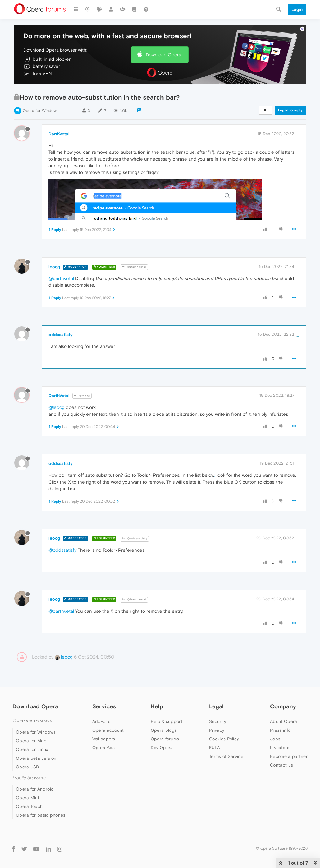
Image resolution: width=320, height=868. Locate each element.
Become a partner (289, 756)
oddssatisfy (61, 335)
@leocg (82, 396)
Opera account (108, 730)
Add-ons (101, 721)
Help (157, 706)
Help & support (167, 721)
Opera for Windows (41, 111)
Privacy (217, 730)
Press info (280, 730)
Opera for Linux (32, 749)
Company (283, 706)
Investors (280, 748)
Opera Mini (27, 798)
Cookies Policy (224, 739)
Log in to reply (290, 110)
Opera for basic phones (41, 815)
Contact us (281, 765)
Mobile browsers (29, 778)
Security (218, 721)
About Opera (283, 721)
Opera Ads (104, 748)
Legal (217, 706)
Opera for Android (35, 789)
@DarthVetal (134, 267)
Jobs (275, 739)
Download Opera (163, 55)
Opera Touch (29, 806)
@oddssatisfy (135, 539)
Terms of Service (226, 756)
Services (104, 706)
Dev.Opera (162, 748)
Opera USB (27, 767)
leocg (54, 267)
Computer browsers (32, 721)
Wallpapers (104, 739)
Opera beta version (36, 758)
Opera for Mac (31, 741)
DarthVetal (59, 134)
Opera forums (165, 739)
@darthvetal (61, 278)
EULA (215, 748)
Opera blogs (164, 730)
